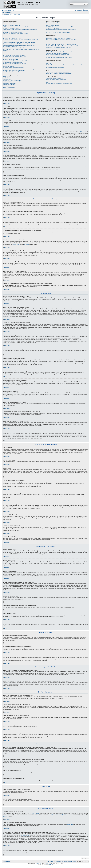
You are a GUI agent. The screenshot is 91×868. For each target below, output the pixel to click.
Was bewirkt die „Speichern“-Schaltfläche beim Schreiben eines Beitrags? (19, 69)
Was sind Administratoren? (52, 23)
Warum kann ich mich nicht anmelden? (11, 28)
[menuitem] (12, 10)
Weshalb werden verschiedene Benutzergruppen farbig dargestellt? (61, 30)
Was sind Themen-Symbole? (9, 87)
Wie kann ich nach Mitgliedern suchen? (55, 56)
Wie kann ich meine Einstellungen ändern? (12, 38)
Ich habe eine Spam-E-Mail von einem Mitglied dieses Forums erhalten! (62, 40)
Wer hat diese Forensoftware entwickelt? (55, 78)
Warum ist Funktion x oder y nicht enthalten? (56, 80)
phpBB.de (26, 244)
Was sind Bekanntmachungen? (10, 83)
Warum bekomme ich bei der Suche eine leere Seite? (58, 55)
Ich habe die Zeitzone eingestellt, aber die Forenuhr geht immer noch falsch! (19, 42)
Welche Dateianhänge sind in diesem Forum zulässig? (58, 72)
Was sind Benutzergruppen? (53, 25)
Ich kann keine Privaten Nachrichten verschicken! (57, 37)
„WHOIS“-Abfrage (25, 835)
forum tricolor (38, 863)
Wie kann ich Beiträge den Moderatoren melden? (13, 68)
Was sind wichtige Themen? (9, 85)
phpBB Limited (16, 244)
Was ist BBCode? (7, 76)
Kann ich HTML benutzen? (9, 78)
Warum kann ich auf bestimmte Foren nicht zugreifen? (14, 64)
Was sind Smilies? (7, 79)
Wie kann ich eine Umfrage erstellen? (11, 59)
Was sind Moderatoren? (52, 24)
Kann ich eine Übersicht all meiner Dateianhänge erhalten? (59, 73)
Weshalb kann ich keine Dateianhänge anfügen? (13, 65)
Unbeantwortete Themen (7, 15)
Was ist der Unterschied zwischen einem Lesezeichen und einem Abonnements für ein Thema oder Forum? (67, 63)
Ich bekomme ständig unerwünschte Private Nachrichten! (59, 38)
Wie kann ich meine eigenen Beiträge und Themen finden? (59, 57)
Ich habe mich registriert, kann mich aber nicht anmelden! (15, 27)
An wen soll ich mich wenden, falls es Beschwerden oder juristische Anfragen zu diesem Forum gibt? (67, 82)
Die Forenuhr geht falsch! (8, 41)
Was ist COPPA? (6, 24)
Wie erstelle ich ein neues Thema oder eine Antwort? (14, 55)
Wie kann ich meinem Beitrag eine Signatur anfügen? (14, 58)
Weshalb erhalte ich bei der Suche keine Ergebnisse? (58, 53)
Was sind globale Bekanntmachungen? (11, 82)
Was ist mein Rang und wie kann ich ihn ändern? (13, 48)
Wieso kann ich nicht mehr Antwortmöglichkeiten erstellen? (16, 61)
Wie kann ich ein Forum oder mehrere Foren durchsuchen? (59, 52)
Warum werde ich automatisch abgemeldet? (12, 32)
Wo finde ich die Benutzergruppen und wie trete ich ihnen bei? (60, 27)
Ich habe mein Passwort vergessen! (10, 31)
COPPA (81, 132)
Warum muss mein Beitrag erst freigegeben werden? (14, 70)
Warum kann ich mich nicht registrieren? (11, 25)
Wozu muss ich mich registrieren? (10, 23)
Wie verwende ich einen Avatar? (10, 47)
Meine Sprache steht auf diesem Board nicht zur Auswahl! (15, 44)
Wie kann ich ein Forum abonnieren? (54, 66)
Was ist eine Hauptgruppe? (52, 31)
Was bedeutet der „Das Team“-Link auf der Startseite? (58, 32)
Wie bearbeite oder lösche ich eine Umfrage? (13, 62)
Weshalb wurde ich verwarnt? (9, 66)
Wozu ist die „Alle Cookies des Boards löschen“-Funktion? (15, 34)
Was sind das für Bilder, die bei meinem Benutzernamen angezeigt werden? (19, 45)
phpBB (48, 863)
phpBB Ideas (70, 824)
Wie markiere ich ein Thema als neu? (11, 72)
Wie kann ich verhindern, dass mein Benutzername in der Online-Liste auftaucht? (20, 40)
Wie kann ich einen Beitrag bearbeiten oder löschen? (14, 57)
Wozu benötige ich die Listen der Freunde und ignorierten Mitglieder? (61, 44)
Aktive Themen (17, 15)
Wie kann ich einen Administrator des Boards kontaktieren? (59, 84)
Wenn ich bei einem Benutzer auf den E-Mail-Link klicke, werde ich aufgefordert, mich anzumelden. (21, 50)
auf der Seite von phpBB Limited (59, 815)
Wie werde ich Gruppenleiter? (53, 28)
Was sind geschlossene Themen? (10, 86)
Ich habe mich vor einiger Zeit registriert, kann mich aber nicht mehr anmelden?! (20, 30)
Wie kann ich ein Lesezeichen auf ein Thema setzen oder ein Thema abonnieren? (64, 65)
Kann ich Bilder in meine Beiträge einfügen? (12, 81)
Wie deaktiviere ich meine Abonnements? (55, 67)
